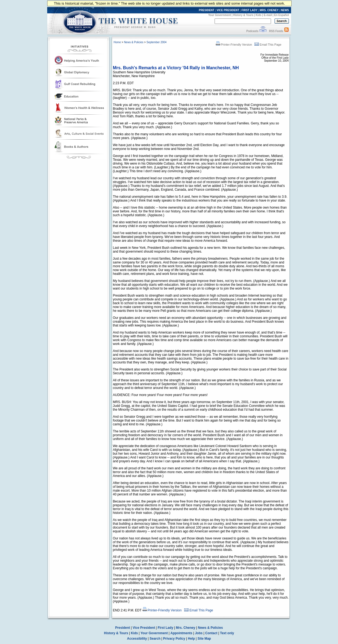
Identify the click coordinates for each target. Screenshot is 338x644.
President (122, 628)
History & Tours (243, 15)
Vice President (144, 628)
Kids (259, 15)
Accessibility (137, 639)
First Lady (165, 628)
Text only (227, 633)
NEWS (285, 10)
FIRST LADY (249, 10)
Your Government (219, 15)
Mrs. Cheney (185, 628)
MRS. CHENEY (269, 10)
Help (192, 639)
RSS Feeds (276, 31)
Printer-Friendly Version (234, 45)
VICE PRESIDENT (228, 10)
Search (155, 639)
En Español (282, 15)
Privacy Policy (174, 639)
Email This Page (268, 45)
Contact (211, 633)
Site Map (204, 639)
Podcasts (252, 31)
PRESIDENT (207, 10)
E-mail (268, 15)
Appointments (181, 633)
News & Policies (134, 42)
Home (117, 42)
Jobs (199, 633)
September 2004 (157, 42)
